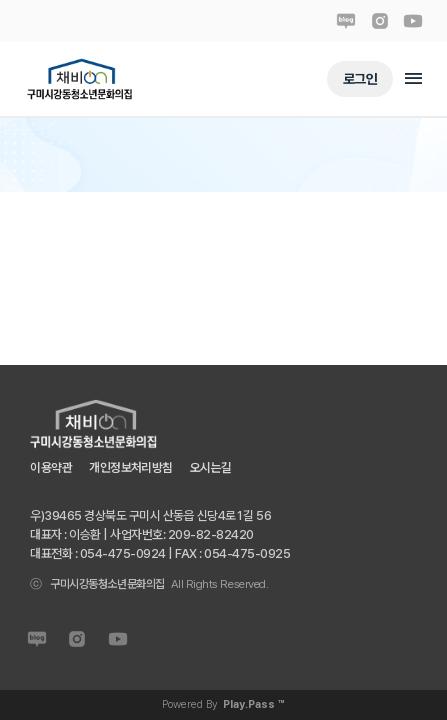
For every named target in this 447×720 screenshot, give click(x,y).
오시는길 (211, 467)
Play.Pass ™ (254, 704)
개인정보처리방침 (131, 467)
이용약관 (51, 467)
